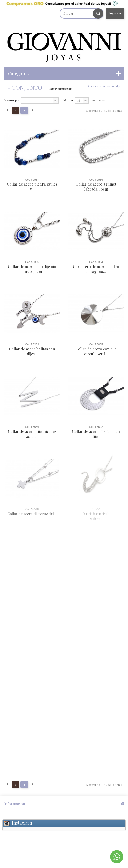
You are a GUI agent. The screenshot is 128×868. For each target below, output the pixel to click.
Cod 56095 (96, 345)
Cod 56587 (32, 180)
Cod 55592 (96, 427)
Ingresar (115, 13)
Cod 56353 (32, 345)
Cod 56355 (32, 262)
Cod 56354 (96, 262)
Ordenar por (12, 100)
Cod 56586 (96, 180)
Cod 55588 (32, 509)
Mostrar (68, 100)
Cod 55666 (32, 427)
